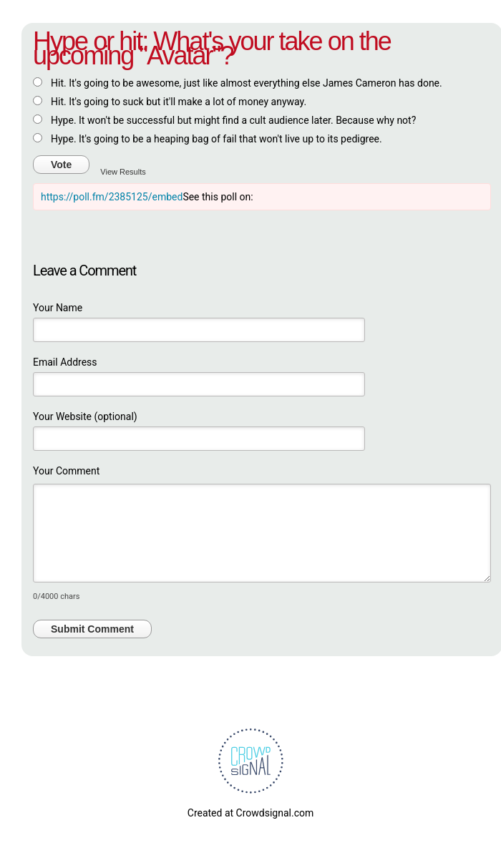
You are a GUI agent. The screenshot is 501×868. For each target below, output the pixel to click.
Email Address (65, 362)
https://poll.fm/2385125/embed (112, 197)
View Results (123, 172)
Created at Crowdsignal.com (250, 813)
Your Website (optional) (85, 416)
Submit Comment (92, 629)
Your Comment (66, 471)
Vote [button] (61, 165)
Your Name (58, 308)
